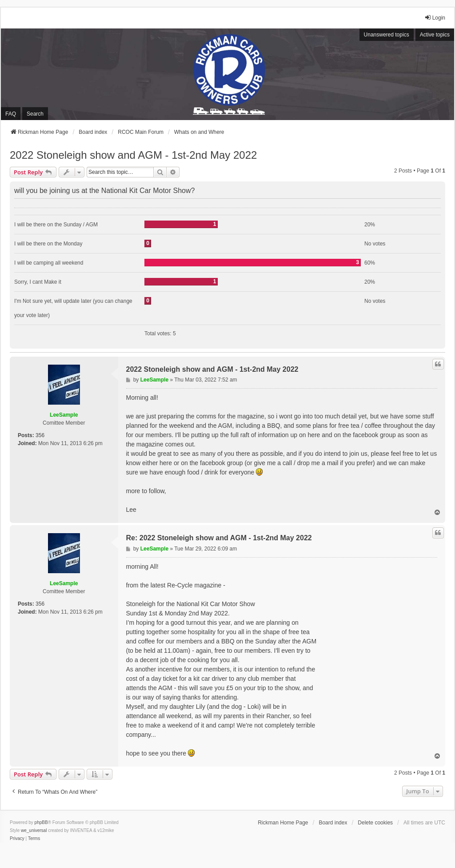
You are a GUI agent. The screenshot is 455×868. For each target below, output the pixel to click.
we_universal (34, 830)
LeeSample (64, 415)
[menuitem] (17, 839)
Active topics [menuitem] (435, 35)
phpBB (41, 822)
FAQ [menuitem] (11, 114)
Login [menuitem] (435, 18)
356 (40, 435)
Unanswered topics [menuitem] (387, 35)
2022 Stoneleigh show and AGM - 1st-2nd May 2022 (133, 155)
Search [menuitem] (35, 114)
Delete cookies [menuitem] (375, 823)
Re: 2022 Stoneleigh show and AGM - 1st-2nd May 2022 (219, 538)
